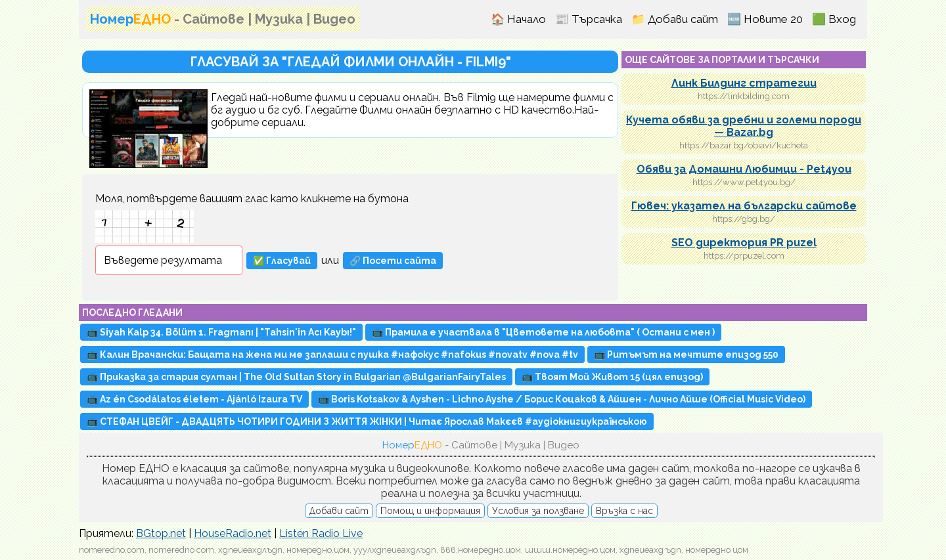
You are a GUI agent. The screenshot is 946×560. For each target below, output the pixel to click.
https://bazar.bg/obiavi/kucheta (744, 145)
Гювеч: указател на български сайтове (744, 206)
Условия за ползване (538, 511)
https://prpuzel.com (744, 256)
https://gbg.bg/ (744, 219)
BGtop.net (161, 533)
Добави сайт (339, 511)
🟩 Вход (834, 19)
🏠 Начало (518, 19)
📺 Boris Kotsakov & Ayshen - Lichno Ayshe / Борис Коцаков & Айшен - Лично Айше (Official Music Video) (562, 399)
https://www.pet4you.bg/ (744, 182)
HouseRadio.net (233, 533)
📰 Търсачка (589, 19)
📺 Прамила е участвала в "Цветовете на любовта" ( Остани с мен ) (543, 332)
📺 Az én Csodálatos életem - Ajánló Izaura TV (194, 399)
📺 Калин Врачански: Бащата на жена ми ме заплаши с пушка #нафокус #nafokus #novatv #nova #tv (332, 355)
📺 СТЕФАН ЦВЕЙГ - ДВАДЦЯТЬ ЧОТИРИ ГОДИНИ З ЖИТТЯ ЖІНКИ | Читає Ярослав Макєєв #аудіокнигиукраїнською (367, 421)
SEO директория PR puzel (744, 243)
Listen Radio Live (321, 533)
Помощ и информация (430, 511)
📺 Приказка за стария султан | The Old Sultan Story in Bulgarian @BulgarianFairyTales (296, 377)
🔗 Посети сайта (393, 261)
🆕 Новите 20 (765, 19)
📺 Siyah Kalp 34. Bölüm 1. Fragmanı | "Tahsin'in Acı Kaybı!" (221, 332)
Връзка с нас (624, 511)
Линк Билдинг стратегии (744, 83)
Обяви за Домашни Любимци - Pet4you (744, 169)
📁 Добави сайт (675, 19)
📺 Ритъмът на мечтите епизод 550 (686, 355)
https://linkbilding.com (744, 96)
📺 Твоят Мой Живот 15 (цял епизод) (612, 377)
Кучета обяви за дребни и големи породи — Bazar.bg (744, 126)
